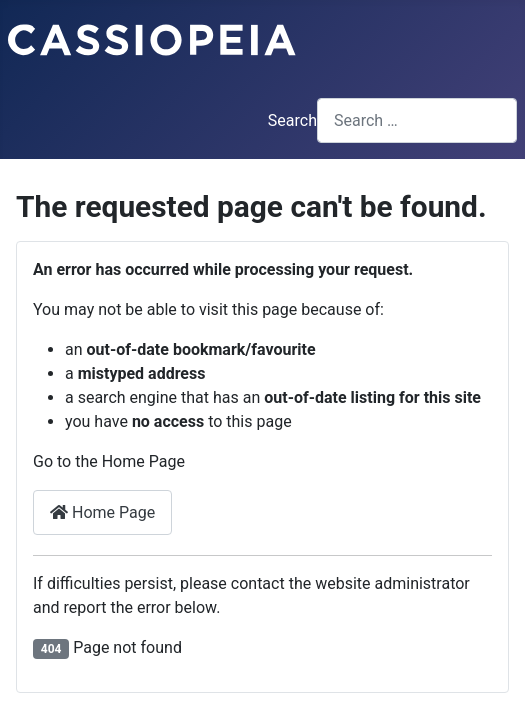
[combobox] (417, 120)
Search (292, 120)
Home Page (102, 512)
